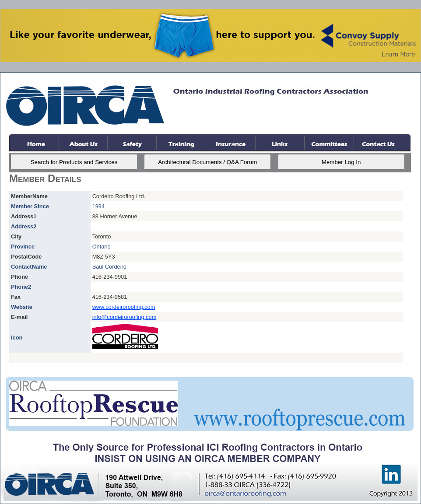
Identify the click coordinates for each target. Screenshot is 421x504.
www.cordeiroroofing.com (124, 307)
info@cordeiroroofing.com (125, 317)
